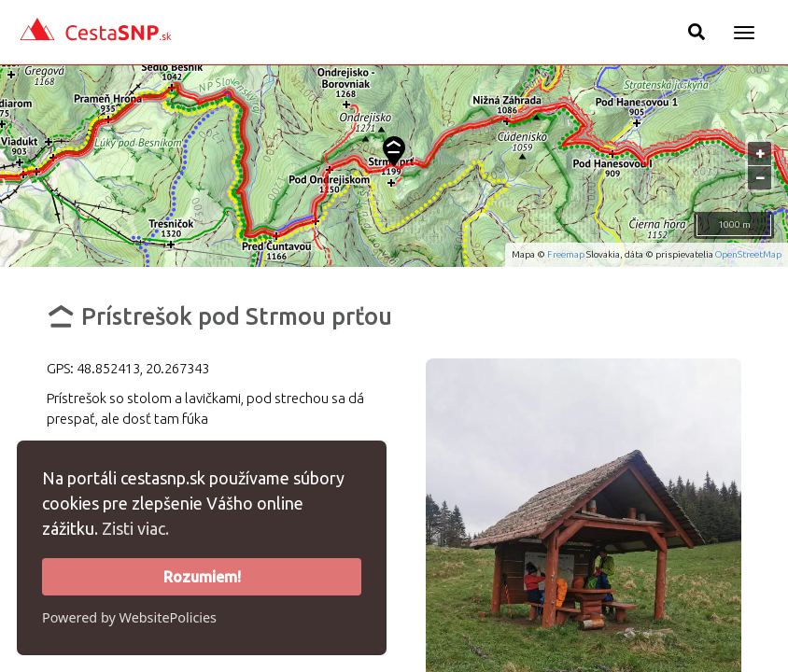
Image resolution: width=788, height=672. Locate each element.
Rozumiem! (202, 577)
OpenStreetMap (748, 254)
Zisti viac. (135, 528)
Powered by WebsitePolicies (129, 617)
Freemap (566, 254)
